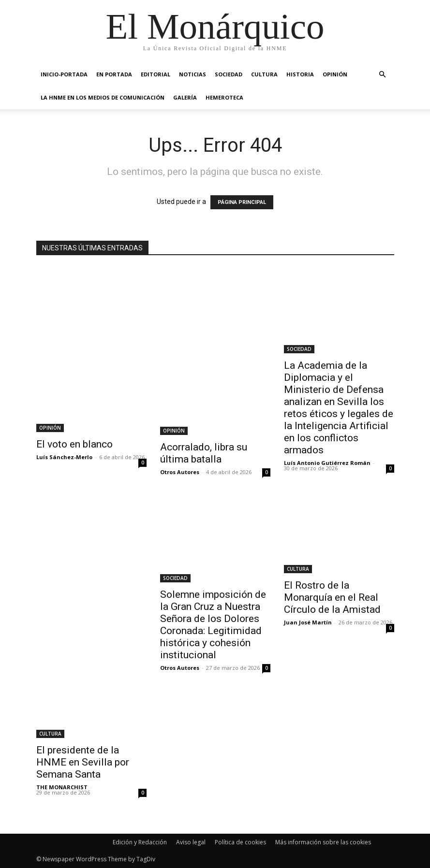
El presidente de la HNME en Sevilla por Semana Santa (83, 762)
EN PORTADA (114, 74)
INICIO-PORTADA (64, 74)
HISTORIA (300, 74)
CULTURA (264, 74)
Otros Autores (180, 472)
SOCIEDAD (229, 74)
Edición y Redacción (140, 842)
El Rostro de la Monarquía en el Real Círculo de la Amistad (332, 597)
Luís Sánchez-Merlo (64, 457)
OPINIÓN (335, 74)
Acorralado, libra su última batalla (204, 453)
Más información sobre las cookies (323, 842)
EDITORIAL (156, 74)
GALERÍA (185, 97)
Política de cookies (240, 842)
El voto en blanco (74, 444)
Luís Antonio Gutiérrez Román (327, 463)
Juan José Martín (308, 622)
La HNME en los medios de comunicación (103, 97)
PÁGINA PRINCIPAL (242, 202)
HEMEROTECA (224, 97)
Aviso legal (191, 842)
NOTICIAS (193, 74)
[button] (383, 75)
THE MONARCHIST (62, 787)
